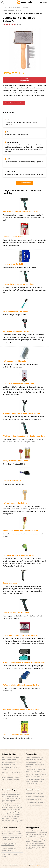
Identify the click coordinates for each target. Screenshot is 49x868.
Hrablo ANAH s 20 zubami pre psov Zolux (18, 284)
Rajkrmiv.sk (19, 807)
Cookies (32, 865)
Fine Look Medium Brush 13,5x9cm (16, 735)
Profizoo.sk (9, 815)
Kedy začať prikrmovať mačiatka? (36, 796)
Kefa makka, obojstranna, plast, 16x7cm (18, 331)
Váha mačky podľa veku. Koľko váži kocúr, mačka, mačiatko (12, 764)
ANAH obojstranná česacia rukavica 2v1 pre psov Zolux (24, 662)
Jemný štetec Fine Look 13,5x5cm (16, 461)
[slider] (10, 24)
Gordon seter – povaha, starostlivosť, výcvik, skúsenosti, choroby (37, 776)
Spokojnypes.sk (6, 820)
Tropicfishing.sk (12, 797)
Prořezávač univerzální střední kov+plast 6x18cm (21, 413)
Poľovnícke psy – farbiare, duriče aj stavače (11, 773)
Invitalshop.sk (5, 798)
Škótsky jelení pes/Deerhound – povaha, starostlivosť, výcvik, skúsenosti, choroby (35, 781)
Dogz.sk (10, 806)
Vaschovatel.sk (12, 793)
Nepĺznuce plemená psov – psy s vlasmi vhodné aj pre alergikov (11, 778)
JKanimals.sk (10, 795)
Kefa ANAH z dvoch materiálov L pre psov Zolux (21, 710)
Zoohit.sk (4, 793)
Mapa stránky (40, 865)
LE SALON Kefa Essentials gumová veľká (19, 384)
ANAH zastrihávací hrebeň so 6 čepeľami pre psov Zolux (24, 436)
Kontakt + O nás (24, 865)
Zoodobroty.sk (5, 813)
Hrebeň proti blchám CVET (13, 264)
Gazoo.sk (12, 822)
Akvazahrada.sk (6, 802)
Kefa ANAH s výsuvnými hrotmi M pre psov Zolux (21, 212)
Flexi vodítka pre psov (37, 847)
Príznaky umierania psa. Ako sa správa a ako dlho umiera (10, 759)
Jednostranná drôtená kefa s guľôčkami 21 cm (20, 531)
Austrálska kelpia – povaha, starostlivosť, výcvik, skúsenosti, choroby (35, 765)
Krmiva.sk (20, 820)
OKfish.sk (19, 797)
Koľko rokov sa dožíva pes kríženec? (37, 805)
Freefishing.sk (5, 804)
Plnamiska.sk (16, 816)
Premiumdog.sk (18, 815)
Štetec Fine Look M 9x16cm (13, 237)
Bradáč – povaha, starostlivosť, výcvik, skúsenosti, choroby (35, 759)
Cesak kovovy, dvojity (11, 583)
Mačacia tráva (30, 843)
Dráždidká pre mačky (32, 849)
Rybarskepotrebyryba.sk (8, 811)
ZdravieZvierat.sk (6, 816)
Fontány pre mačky (36, 842)
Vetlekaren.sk (5, 809)
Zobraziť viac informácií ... (14, 103)
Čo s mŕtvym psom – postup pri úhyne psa (10, 769)
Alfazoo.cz (18, 809)
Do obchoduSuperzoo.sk (24, 80)
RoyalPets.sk (11, 807)
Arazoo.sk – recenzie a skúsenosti (11, 834)
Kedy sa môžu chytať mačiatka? (35, 793)
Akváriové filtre (36, 834)
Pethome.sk (5, 818)
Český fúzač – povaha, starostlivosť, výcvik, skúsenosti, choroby (36, 771)
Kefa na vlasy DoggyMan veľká (15, 361)
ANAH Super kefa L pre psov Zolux (16, 613)
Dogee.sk (4, 807)
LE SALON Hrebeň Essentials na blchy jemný (20, 635)
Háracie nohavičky (35, 838)
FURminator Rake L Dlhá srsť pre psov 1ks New (21, 685)
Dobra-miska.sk (17, 806)
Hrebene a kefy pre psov (33, 831)
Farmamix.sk (15, 802)
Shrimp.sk (13, 804)
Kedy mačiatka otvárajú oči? (34, 799)
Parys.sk (4, 797)
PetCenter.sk (13, 818)
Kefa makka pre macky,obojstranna (16, 503)
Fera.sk (12, 809)
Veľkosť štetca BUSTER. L (13, 481)
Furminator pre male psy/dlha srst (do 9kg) (19, 555)
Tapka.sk (4, 806)
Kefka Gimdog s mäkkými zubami (15, 311)
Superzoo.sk (5, 822)
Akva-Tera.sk (14, 813)
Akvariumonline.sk (15, 798)
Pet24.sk (14, 820)
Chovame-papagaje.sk (8, 800)
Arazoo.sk (19, 804)
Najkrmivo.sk (19, 822)
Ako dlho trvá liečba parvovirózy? (35, 802)
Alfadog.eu (17, 795)
